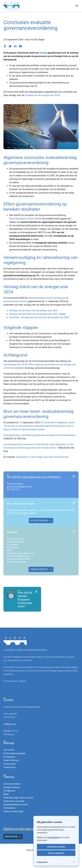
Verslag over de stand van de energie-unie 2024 (33, 311)
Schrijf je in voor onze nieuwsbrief (25, 829)
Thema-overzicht (41, 569)
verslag (43, 53)
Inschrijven (13, 837)
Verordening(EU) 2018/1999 (24, 219)
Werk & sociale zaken (16, 562)
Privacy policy (10, 764)
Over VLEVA (9, 750)
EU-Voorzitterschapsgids (14, 753)
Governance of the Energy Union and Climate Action (42, 457)
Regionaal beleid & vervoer (19, 559)
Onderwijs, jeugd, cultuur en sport (18, 798)
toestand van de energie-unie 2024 (42, 95)
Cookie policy (9, 767)
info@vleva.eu (10, 724)
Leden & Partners (11, 760)
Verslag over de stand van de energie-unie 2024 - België (37, 314)
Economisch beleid (15, 539)
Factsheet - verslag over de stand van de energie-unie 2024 (39, 317)
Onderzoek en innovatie (14, 801)
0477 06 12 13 (13, 489)
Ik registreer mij (41, 521)
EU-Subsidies (13, 548)
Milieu (10, 550)
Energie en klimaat (15, 542)
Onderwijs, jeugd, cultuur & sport (21, 553)
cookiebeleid (53, 837)
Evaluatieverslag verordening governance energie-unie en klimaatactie (40, 435)
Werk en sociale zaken (13, 811)
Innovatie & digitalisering (18, 556)
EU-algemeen (13, 545)
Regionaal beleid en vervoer (16, 805)
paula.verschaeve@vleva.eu (19, 487)
